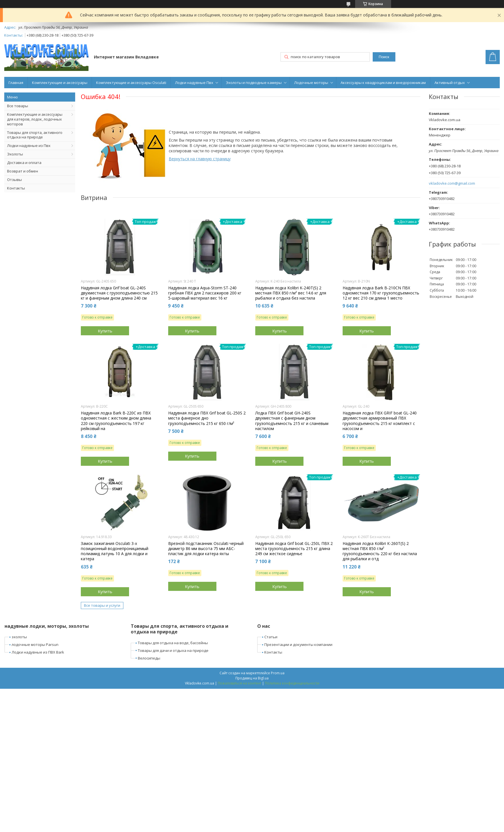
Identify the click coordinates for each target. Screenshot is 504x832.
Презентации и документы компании (298, 644)
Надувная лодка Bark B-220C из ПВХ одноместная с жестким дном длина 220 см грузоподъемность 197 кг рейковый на (116, 421)
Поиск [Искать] (384, 57)
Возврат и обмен (23, 171)
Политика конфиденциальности (292, 683)
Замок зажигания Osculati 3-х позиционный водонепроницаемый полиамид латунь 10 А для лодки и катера (115, 551)
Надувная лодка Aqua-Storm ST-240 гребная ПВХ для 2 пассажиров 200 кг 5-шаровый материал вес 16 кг (205, 293)
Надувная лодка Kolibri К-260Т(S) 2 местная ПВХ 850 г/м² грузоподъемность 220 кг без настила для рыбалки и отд (380, 551)
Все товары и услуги (102, 605)
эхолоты (19, 637)
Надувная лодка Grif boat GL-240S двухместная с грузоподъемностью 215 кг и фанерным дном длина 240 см (119, 293)
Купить (105, 331)
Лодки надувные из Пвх (29, 146)
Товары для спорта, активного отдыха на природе (35, 135)
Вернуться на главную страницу (200, 159)
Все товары (18, 106)
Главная (16, 83)
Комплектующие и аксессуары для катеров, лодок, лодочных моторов (35, 119)
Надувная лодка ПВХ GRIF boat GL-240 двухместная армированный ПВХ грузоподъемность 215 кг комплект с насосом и (380, 421)
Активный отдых (450, 83)
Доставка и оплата (24, 163)
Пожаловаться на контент (240, 683)
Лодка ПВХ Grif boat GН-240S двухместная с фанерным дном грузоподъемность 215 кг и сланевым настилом (292, 421)
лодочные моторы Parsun (35, 644)
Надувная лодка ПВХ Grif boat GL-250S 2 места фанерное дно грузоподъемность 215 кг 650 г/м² (207, 418)
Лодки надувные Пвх (194, 83)
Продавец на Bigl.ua (252, 678)
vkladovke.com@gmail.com (452, 183)
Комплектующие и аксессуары (60, 83)
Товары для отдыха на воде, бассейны (173, 643)
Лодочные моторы (311, 83)
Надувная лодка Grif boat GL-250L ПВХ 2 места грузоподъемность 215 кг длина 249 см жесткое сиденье (294, 549)
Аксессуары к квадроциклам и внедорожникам (383, 83)
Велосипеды (149, 658)
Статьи (271, 637)
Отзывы (14, 180)
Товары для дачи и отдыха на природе (173, 650)
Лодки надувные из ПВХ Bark (38, 652)
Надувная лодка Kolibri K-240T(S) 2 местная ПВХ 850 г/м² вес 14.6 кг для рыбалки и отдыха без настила (291, 293)
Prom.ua (278, 673)
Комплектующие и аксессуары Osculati (131, 83)
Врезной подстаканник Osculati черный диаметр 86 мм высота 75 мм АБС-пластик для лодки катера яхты (206, 549)
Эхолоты (15, 154)
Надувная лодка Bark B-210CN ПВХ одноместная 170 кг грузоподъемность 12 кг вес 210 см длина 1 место (381, 293)
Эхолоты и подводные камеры (254, 83)
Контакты (16, 188)
